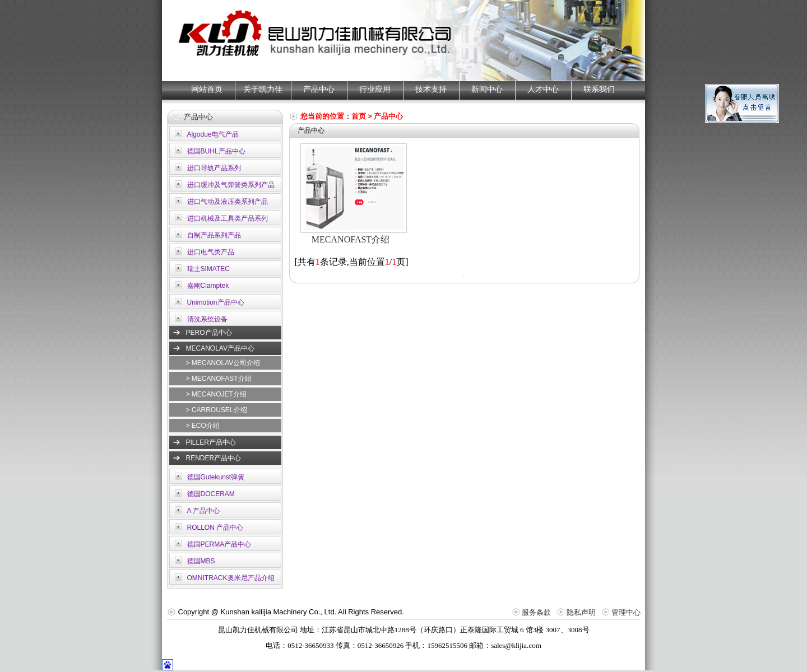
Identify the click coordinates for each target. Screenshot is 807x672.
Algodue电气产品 (213, 134)
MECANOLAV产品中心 (220, 348)
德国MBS (201, 561)
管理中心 (626, 612)
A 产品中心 (204, 511)
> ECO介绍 (203, 426)
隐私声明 (581, 612)
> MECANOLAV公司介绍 (223, 363)
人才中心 (543, 89)
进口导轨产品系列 (214, 168)
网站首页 (207, 89)
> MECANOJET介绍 (216, 394)
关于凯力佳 (263, 89)
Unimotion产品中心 (216, 302)
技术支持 (431, 89)
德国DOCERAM (211, 494)
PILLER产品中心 (211, 442)
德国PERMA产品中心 (219, 544)
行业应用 (375, 89)
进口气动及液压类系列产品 (228, 202)
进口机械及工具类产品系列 (228, 218)
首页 (359, 116)
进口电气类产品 (211, 252)
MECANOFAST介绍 (351, 239)
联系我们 (599, 89)
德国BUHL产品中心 (216, 151)
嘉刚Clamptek (208, 286)
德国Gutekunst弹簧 (216, 477)
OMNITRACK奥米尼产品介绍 (231, 578)
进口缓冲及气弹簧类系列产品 (231, 185)
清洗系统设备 (207, 319)
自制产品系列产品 (214, 235)
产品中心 (319, 89)
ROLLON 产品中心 (215, 528)
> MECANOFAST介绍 (219, 379)
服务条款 (536, 612)
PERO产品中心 (209, 333)
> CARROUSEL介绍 (217, 410)
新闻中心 (487, 89)
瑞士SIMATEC (208, 269)
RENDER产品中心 (214, 458)
